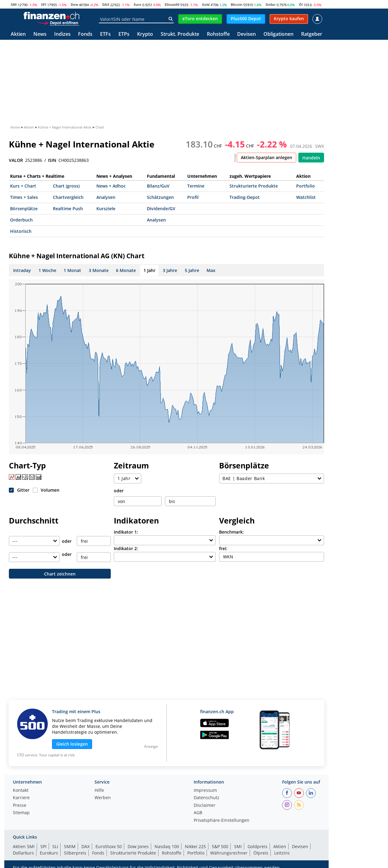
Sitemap (21, 813)
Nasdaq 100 (167, 846)
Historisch (21, 231)
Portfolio (306, 186)
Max (211, 270)
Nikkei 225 (195, 846)
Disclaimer (205, 806)
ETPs (124, 34)
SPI (44, 4)
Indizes (62, 34)
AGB (198, 813)
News (40, 34)
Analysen (106, 197)
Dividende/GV (161, 209)
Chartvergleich (68, 197)
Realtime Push (68, 209)
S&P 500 (220, 846)
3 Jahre (170, 270)
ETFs (105, 34)
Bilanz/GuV (158, 186)
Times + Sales (24, 197)
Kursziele (106, 209)
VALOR (16, 160)
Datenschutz (207, 798)
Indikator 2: (126, 548)
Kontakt (21, 791)
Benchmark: (231, 532)
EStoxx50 (172, 4)
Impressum (205, 791)
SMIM (70, 846)
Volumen (50, 490)
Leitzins (282, 853)
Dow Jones (138, 846)
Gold (206, 4)
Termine (196, 186)
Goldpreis (257, 846)
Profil (193, 197)
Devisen (246, 34)
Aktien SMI (24, 846)
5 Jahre (192, 270)
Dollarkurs (23, 853)
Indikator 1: (126, 532)
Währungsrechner (229, 853)
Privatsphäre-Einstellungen (222, 821)
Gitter (23, 490)
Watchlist (306, 197)
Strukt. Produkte (180, 34)
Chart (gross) (66, 186)
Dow (74, 4)
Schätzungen (160, 197)
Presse (20, 806)
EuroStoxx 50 (109, 846)
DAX (106, 4)
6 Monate (126, 270)
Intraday (22, 270)
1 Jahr (149, 270)
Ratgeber (312, 34)
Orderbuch (21, 220)
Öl (301, 4)
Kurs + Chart (23, 186)
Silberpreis (75, 853)
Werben (103, 798)
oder (119, 491)
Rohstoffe (218, 34)
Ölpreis (261, 853)
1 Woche (47, 270)
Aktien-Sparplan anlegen (267, 157)
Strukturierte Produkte (254, 186)
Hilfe (99, 791)
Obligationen (278, 34)
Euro (138, 4)
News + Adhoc (111, 186)
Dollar (271, 4)
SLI (55, 846)
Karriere (21, 798)
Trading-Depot (245, 197)
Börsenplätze (24, 209)
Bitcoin (237, 4)
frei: (223, 548)
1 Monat (72, 270)
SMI (14, 4)
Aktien (18, 34)
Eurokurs (49, 853)
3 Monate (99, 270)
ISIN (52, 160)
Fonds (85, 34)
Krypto (145, 34)
